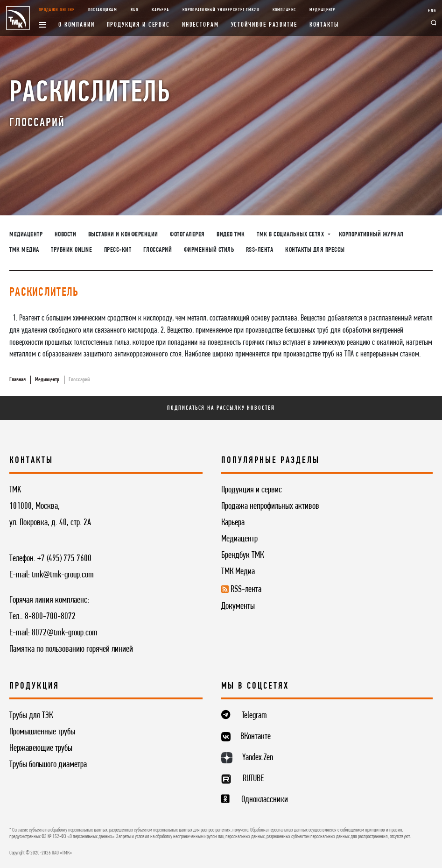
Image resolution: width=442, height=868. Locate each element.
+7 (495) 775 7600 (64, 559)
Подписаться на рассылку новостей (221, 408)
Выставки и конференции (123, 235)
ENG (432, 11)
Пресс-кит (118, 250)
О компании (77, 25)
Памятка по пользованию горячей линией (71, 649)
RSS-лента (260, 250)
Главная (18, 380)
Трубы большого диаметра (48, 765)
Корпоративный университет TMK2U (221, 10)
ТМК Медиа (24, 250)
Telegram (254, 716)
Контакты (324, 25)
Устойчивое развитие (264, 25)
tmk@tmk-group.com (63, 575)
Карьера (160, 10)
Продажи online (57, 10)
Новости (66, 235)
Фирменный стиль (209, 250)
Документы (238, 606)
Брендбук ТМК (242, 555)
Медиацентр (323, 10)
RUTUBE (253, 779)
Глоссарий (158, 250)
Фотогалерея (187, 235)
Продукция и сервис (139, 25)
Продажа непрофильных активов (270, 506)
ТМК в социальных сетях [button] (291, 235)
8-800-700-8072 (50, 617)
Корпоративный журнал (371, 235)
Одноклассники (265, 800)
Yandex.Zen (258, 758)
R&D (135, 10)
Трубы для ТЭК (31, 716)
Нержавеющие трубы (41, 748)
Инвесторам (200, 25)
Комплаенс (284, 10)
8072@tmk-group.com (65, 633)
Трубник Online (71, 250)
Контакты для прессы (315, 250)
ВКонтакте (256, 737)
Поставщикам (103, 10)
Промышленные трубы (42, 732)
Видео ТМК (231, 235)
